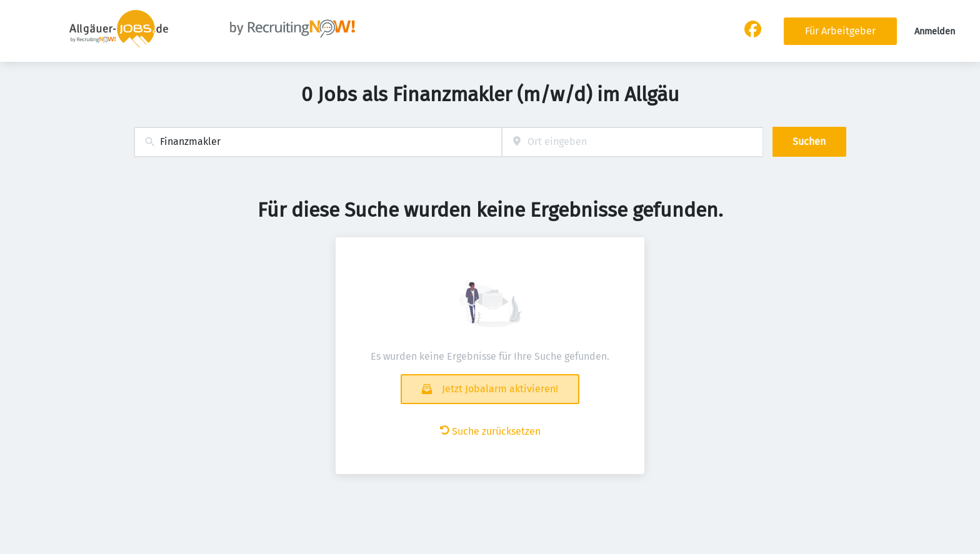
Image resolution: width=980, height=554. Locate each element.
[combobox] (318, 142)
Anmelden (935, 32)
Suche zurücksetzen (490, 431)
